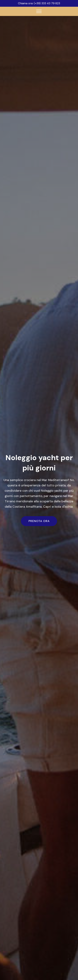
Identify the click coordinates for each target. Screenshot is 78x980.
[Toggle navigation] (39, 11)
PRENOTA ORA (39, 521)
